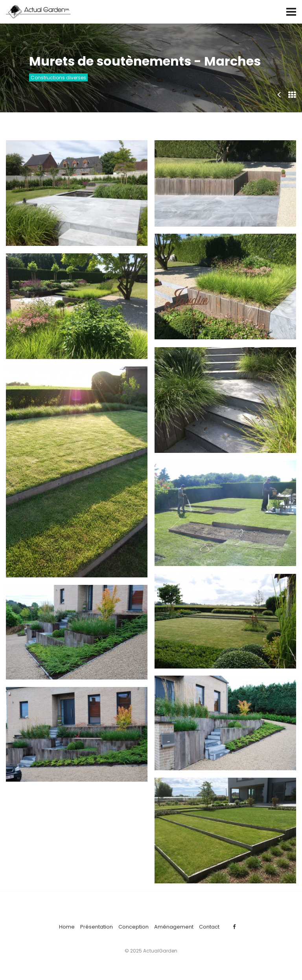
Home (67, 927)
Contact (209, 927)
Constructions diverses (58, 78)
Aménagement (174, 927)
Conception (134, 927)
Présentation (97, 927)
